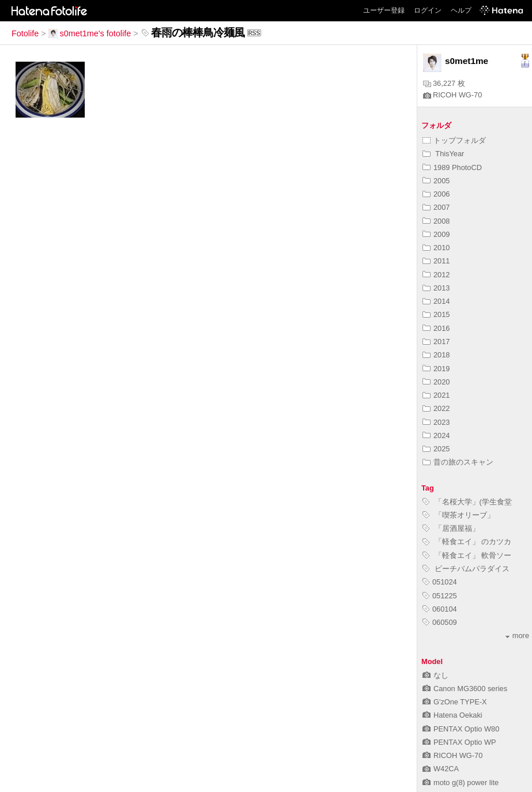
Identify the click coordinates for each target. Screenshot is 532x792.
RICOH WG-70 (452, 95)
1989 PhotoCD (452, 167)
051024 (440, 582)
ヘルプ (461, 10)
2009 (436, 234)
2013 (436, 288)
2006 (436, 194)
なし (435, 675)
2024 (436, 435)
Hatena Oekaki (452, 715)
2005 (436, 181)
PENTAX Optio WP (459, 742)
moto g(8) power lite (461, 782)
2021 (436, 395)
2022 (436, 408)
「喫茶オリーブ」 (459, 515)
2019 (436, 369)
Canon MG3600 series (465, 689)
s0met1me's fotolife (90, 33)
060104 (440, 609)
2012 (436, 275)
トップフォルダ (454, 140)
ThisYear (443, 154)
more (517, 636)
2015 (436, 314)
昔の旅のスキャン (458, 462)
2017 (436, 342)
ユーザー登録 (384, 10)
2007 (436, 207)
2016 (436, 328)
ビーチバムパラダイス (466, 569)
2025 (436, 449)
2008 (436, 221)
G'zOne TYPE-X (455, 702)
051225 (440, 596)
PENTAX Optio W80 (461, 729)
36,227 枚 (444, 83)
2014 (436, 301)
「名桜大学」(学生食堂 (467, 502)
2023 (436, 422)
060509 (440, 622)
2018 (436, 355)
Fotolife (25, 33)
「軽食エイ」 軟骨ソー (467, 555)
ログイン (428, 10)
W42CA (441, 769)
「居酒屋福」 (451, 528)
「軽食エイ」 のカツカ (467, 542)
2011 (436, 261)
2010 (436, 248)
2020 (436, 382)
